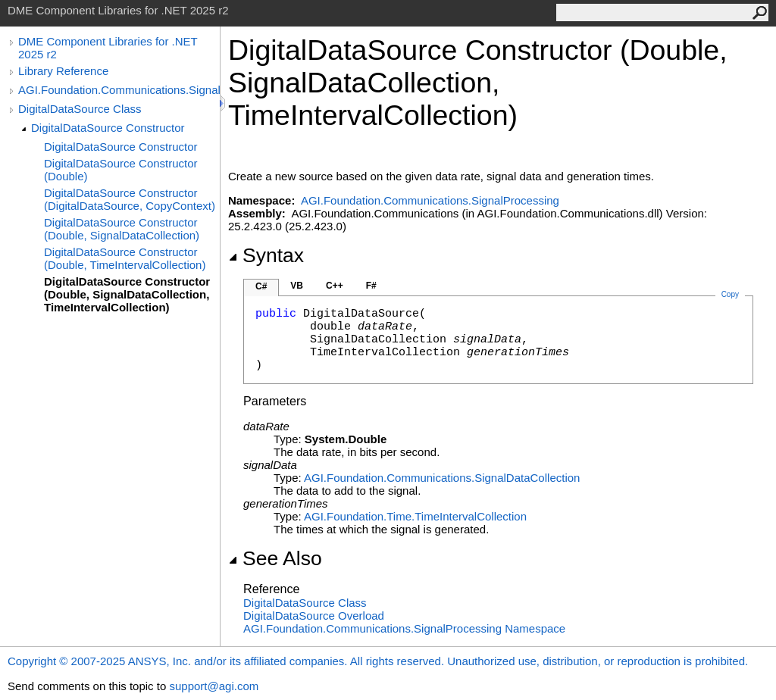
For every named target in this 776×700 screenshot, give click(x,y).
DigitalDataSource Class (80, 109)
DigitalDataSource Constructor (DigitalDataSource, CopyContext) (130, 199)
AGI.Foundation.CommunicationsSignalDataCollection (442, 478)
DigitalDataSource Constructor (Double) (121, 170)
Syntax (266, 255)
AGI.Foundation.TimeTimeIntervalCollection (415, 516)
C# (261, 286)
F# (371, 286)
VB (297, 286)
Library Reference (63, 71)
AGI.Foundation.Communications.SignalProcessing (119, 90)
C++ (335, 286)
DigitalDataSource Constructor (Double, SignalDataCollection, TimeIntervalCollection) (127, 294)
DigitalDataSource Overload (314, 616)
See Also (275, 558)
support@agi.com (214, 686)
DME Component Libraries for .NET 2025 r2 (108, 48)
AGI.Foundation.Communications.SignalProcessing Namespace (404, 628)
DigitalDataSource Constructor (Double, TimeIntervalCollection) (125, 258)
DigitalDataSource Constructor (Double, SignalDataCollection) (122, 229)
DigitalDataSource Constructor (108, 128)
